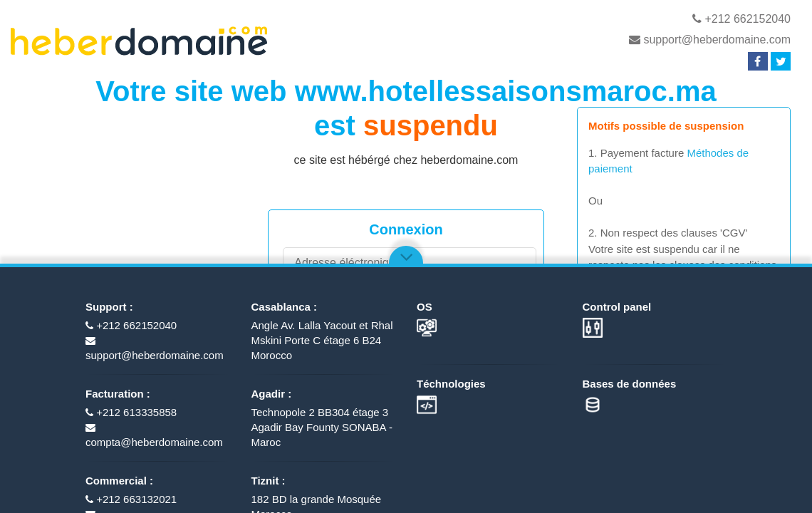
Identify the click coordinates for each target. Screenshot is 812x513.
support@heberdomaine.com (710, 40)
